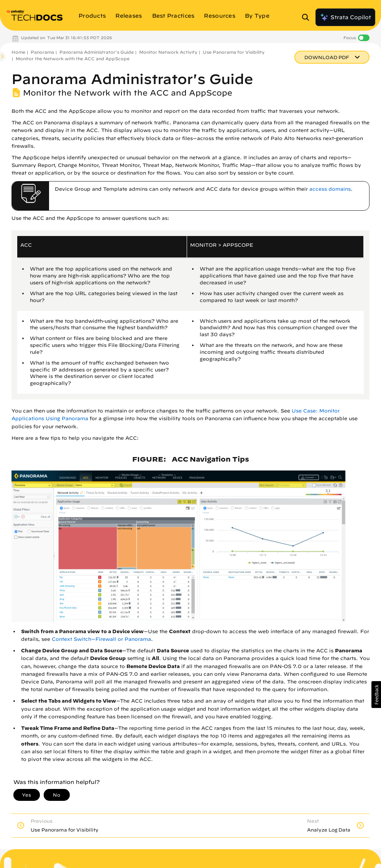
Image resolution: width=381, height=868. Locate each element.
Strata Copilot (345, 17)
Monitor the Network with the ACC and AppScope (73, 59)
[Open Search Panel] (308, 17)
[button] (376, 695)
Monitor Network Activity (168, 52)
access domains (330, 189)
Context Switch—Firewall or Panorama (101, 639)
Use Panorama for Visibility (234, 52)
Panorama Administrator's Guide (97, 52)
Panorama (42, 52)
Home (18, 52)
